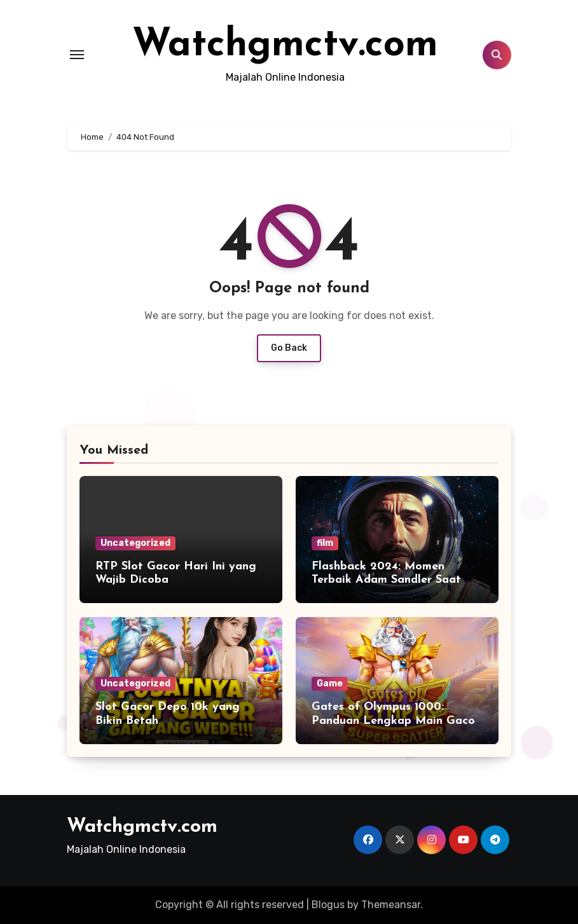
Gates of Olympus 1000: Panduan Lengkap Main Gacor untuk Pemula (396, 721)
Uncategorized (135, 543)
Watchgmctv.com (285, 46)
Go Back (289, 348)
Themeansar (391, 905)
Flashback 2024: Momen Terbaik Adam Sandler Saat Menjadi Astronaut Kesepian (389, 580)
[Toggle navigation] (77, 55)
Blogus (328, 905)
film (325, 543)
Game (330, 683)
